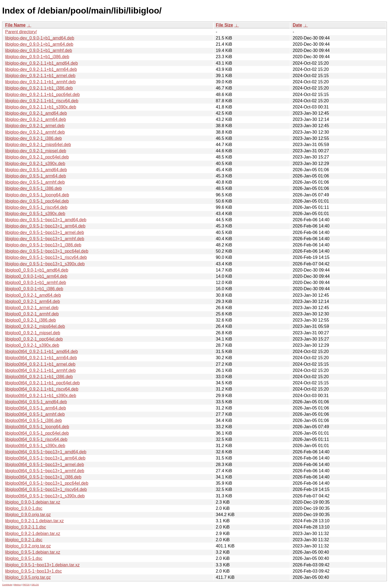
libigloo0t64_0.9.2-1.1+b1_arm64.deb (41, 358)
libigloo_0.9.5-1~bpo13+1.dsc (33, 571)
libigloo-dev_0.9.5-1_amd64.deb (36, 170)
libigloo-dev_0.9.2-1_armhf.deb (35, 132)
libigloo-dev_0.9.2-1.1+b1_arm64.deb (41, 69)
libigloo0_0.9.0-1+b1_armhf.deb (36, 283)
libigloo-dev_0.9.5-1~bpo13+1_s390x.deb (45, 264)
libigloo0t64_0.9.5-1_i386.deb (33, 420)
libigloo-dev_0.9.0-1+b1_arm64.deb (39, 44)
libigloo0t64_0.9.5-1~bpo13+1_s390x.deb (45, 496)
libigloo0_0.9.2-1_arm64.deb (33, 301)
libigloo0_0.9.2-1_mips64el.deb (35, 326)
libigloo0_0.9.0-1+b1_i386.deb (34, 289)
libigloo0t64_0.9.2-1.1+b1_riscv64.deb (42, 389)
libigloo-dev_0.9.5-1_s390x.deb (35, 214)
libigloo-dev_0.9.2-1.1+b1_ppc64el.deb (42, 95)
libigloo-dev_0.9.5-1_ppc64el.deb (37, 201)
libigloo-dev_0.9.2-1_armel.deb (35, 126)
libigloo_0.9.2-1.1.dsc (26, 527)
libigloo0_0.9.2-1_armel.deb (32, 308)
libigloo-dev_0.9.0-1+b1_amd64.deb (40, 38)
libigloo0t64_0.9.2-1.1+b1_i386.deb (39, 377)
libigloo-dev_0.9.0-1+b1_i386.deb (37, 57)
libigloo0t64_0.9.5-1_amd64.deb (36, 402)
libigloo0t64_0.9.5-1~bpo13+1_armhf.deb (45, 471)
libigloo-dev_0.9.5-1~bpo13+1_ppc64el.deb (47, 251)
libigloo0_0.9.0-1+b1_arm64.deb (36, 276)
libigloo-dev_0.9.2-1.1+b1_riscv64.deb (42, 101)
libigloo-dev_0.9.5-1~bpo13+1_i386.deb (43, 245)
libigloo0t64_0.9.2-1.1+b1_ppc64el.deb (42, 383)
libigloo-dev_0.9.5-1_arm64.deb (36, 176)
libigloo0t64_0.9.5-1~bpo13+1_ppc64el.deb (47, 483)
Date (297, 25)
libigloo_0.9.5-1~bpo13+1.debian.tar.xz (42, 565)
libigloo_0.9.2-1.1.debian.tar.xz (34, 521)
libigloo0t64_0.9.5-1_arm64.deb (36, 408)
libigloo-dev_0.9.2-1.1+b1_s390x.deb (41, 107)
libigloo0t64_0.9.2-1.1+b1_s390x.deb (41, 396)
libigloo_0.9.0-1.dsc (24, 508)
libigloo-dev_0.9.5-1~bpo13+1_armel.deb (45, 232)
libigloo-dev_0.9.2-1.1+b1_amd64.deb (41, 63)
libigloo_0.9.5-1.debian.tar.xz (33, 552)
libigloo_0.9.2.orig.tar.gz (28, 546)
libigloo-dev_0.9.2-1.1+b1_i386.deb (39, 88)
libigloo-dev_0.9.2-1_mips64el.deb (38, 145)
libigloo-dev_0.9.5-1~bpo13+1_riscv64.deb (46, 257)
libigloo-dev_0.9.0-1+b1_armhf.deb (39, 50)
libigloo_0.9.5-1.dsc (24, 558)
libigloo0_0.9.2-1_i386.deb (31, 320)
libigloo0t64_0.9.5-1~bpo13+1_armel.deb (45, 465)
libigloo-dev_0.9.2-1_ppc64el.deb (37, 157)
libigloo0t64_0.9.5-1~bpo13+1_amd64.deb (46, 452)
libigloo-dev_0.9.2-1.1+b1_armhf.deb (40, 82)
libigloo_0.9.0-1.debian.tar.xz (33, 502)
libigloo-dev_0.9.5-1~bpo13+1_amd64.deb (46, 220)
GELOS (35, 585)
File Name (15, 25)
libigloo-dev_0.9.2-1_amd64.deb (36, 113)
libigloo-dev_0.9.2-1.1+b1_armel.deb (40, 76)
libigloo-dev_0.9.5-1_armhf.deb (35, 182)
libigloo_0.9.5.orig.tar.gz (28, 577)
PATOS (26, 585)
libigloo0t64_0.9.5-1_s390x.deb (35, 446)
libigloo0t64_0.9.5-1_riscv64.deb (36, 439)
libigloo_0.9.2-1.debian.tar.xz (33, 534)
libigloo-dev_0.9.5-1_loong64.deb (37, 195)
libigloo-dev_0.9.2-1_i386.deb (33, 138)
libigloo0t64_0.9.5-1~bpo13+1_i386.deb (43, 477)
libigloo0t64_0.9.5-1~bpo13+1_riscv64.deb (46, 489)
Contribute (7, 585)
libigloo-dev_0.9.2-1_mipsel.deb (36, 151)
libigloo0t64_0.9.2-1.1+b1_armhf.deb (40, 370)
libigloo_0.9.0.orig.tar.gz (28, 515)
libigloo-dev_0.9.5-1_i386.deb (33, 188)
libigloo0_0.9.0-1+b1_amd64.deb (37, 270)
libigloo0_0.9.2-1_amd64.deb (33, 295)
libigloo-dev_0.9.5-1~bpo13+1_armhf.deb (45, 239)
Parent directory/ (21, 32)
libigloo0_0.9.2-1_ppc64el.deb (34, 339)
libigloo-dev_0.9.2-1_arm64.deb (36, 119)
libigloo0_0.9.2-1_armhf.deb (32, 314)
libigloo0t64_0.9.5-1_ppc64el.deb (37, 433)
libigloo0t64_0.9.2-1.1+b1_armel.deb (40, 364)
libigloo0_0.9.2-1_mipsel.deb (33, 333)
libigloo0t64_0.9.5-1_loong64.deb (37, 427)
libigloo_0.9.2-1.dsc (24, 540)
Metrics (17, 585)
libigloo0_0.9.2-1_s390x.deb (32, 345)
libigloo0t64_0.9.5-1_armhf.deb (35, 414)
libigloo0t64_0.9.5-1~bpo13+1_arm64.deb (45, 458)
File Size (224, 25)
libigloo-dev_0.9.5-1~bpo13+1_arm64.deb (45, 226)
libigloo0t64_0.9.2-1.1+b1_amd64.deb (41, 351)
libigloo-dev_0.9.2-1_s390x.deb (35, 163)
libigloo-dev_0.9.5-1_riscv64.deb (36, 207)
